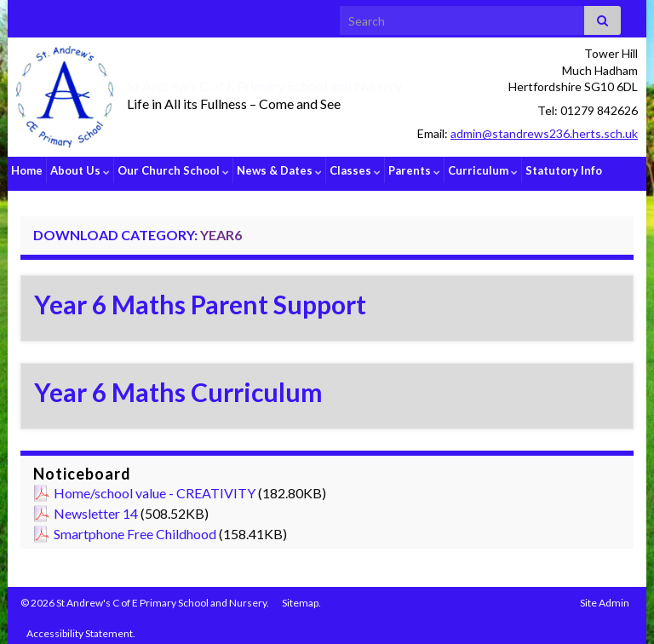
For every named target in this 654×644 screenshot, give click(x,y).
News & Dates (279, 170)
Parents (414, 170)
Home (27, 170)
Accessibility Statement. (81, 627)
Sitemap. (301, 597)
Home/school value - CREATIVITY (155, 487)
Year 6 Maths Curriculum (178, 386)
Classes (355, 170)
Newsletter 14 (96, 507)
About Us (80, 170)
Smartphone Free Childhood (135, 528)
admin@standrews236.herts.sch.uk (544, 133)
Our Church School (173, 170)
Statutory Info (564, 170)
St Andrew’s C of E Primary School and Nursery (301, 84)
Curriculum (483, 170)
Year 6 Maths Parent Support (200, 298)
